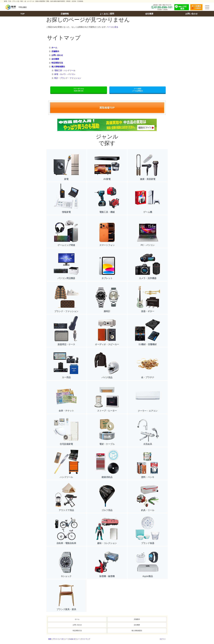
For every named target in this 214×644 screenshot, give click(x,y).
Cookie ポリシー (74, 639)
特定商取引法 (57, 63)
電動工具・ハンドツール (65, 70)
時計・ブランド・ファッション (68, 78)
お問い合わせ (191, 14)
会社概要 (149, 14)
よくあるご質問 (107, 14)
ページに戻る (112, 27)
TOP (23, 14)
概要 (50, 639)
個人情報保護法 (58, 67)
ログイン (163, 639)
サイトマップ (86, 639)
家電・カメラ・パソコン (65, 74)
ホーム (54, 48)
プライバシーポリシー (60, 639)
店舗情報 (65, 14)
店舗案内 (55, 51)
